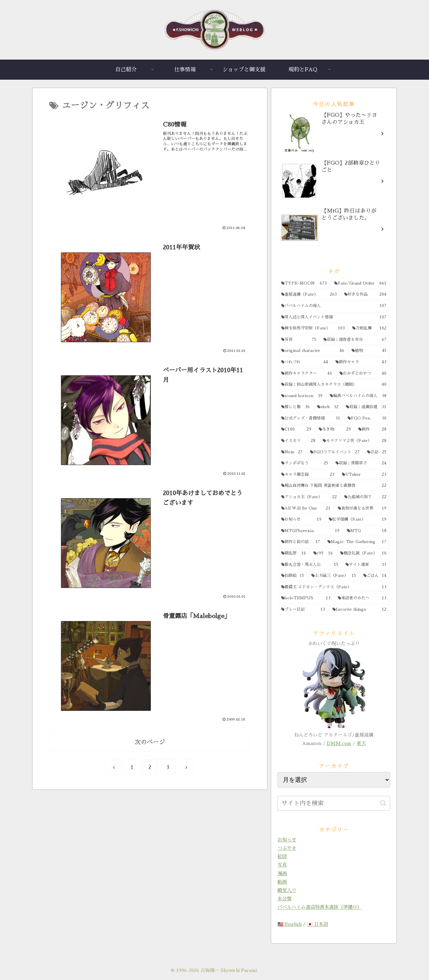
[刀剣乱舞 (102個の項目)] (369, 328)
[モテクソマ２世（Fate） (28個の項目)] (355, 441)
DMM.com (339, 743)
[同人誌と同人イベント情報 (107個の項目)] (334, 317)
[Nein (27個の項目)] (292, 452)
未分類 (285, 899)
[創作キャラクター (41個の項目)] (307, 374)
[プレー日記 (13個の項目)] (303, 610)
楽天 (361, 743)
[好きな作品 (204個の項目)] (365, 295)
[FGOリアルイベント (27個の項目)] (335, 452)
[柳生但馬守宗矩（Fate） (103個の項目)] (313, 328)
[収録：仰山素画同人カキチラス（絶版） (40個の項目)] (334, 385)
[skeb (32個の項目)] (328, 407)
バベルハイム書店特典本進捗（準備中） (320, 907)
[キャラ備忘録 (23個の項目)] (308, 475)
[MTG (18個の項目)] (367, 531)
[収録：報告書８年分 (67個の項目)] (355, 340)
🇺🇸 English (290, 924)
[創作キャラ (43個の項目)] (361, 362)
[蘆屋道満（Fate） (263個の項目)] (309, 295)
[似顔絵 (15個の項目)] (293, 576)
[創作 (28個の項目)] (372, 430)
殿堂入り (287, 890)
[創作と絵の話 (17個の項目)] (301, 542)
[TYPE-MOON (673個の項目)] (304, 284)
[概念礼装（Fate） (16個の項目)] (363, 553)
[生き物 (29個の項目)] (335, 430)
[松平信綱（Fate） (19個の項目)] (358, 520)
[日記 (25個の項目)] (377, 452)
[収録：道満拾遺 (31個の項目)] (366, 407)
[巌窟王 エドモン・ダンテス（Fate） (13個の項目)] (334, 587)
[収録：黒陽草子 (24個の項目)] (361, 463)
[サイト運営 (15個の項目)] (366, 565)
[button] (383, 803)
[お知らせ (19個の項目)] (301, 520)
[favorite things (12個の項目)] (359, 610)
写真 (282, 865)
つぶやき (287, 848)
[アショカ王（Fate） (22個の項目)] (309, 497)
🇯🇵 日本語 (318, 924)
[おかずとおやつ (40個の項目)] (363, 374)
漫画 (282, 874)
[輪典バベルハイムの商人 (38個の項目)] (358, 396)
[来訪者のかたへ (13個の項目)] (362, 598)
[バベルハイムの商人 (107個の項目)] (334, 306)
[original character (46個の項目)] (313, 351)
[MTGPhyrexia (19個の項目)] (310, 531)
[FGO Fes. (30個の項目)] (367, 419)
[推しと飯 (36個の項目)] (295, 407)
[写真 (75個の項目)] (299, 340)
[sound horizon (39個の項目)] (302, 396)
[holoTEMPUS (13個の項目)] (306, 598)
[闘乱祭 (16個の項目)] (294, 553)
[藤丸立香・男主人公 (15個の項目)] (310, 565)
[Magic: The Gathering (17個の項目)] (357, 542)
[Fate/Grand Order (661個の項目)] (360, 284)
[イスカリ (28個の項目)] (298, 441)
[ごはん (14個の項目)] (375, 576)
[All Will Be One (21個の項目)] (306, 509)
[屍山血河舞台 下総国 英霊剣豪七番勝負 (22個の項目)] (334, 486)
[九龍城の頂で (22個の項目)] (365, 497)
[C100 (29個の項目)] (296, 430)
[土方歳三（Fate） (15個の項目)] (333, 576)
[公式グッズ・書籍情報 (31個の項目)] (311, 419)
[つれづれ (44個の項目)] (305, 362)
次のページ (150, 742)
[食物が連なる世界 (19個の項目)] (362, 509)
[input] (334, 803)
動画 (282, 882)
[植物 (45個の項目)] (369, 351)
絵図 (282, 856)
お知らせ (287, 840)
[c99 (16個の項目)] (323, 553)
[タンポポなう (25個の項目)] (305, 463)
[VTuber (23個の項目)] (364, 475)
